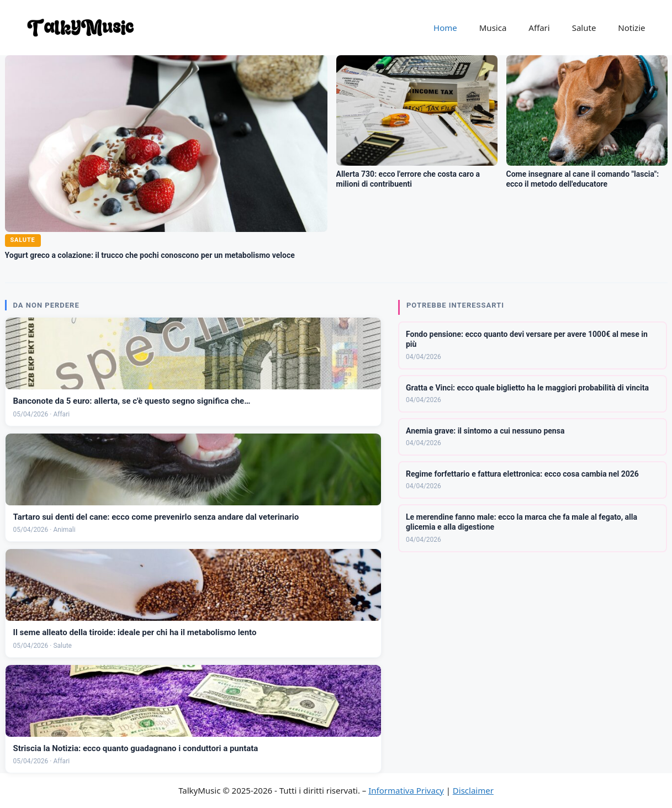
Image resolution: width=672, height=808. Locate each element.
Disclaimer (473, 790)
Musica (493, 28)
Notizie (631, 28)
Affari (539, 28)
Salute (584, 28)
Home (445, 28)
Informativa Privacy (406, 790)
